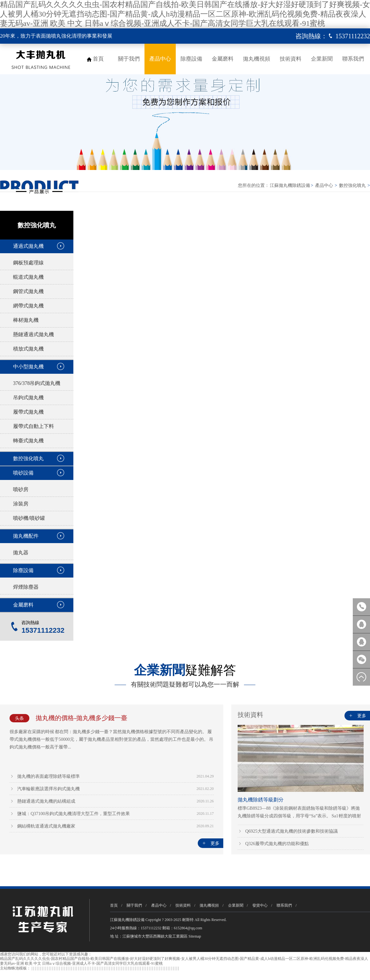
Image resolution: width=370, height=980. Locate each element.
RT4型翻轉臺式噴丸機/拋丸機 (270, 238)
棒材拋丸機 (26, 320)
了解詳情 (245, 318)
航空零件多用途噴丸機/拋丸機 (223, 428)
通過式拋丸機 (28, 246)
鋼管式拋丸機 (28, 291)
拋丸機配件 (26, 536)
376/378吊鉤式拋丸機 (37, 383)
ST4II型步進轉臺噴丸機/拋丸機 (123, 513)
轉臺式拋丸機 (28, 441)
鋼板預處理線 (28, 263)
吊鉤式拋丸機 (28, 398)
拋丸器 (21, 553)
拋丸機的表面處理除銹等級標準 (48, 776)
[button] (363, 214)
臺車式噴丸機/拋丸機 (314, 428)
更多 (211, 843)
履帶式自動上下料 (33, 426)
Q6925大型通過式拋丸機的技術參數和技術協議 (292, 831)
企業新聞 (322, 59)
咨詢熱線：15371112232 (361, 607)
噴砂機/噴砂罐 (29, 518)
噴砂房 (21, 489)
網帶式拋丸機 (28, 306)
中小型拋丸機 (28, 367)
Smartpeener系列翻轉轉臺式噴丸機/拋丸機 (226, 520)
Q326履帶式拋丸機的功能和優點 (277, 844)
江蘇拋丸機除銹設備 (290, 185)
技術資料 (291, 59)
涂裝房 (21, 504)
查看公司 (329, 318)
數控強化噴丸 (352, 185)
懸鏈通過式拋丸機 (33, 334)
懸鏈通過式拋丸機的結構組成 (46, 801)
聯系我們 (353, 59)
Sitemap (195, 936)
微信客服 (361, 659)
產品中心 (160, 59)
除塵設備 (191, 59)
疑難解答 (185, 670)
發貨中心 (260, 905)
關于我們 (129, 59)
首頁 (98, 59)
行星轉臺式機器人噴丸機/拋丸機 (124, 428)
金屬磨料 (223, 59)
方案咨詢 (361, 642)
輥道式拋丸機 (28, 277)
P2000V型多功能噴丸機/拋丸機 (122, 597)
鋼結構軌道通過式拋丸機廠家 (46, 826)
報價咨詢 (361, 624)
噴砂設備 (23, 473)
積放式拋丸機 (28, 349)
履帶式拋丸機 (28, 412)
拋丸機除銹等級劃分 (261, 800)
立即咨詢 (287, 318)
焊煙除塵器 (26, 587)
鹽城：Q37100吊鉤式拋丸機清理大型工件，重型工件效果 (74, 814)
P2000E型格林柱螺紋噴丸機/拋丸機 (227, 597)
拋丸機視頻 (257, 59)
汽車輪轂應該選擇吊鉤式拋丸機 (48, 789)
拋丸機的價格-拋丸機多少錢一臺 (81, 718)
